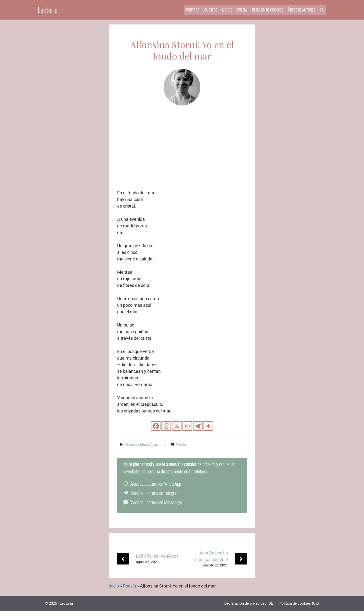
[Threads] (166, 426)
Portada (193, 10)
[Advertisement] (182, 153)
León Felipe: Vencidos (157, 556)
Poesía (242, 10)
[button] (322, 10)
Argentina (158, 445)
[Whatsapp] (187, 426)
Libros (227, 10)
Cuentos (211, 10)
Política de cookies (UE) (299, 603)
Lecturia (48, 10)
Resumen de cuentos (267, 10)
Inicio (114, 586)
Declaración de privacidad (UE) (249, 603)
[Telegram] (198, 426)
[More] (208, 426)
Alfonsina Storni (137, 445)
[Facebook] (156, 426)
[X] (177, 426)
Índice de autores (301, 10)
